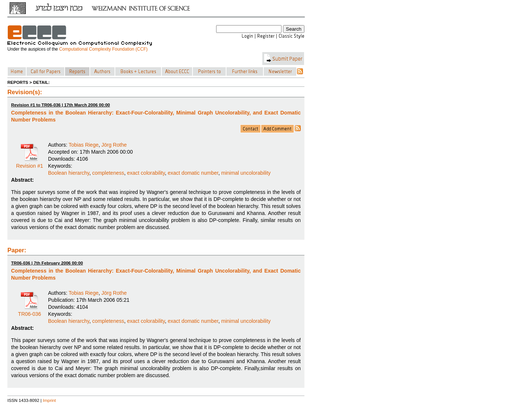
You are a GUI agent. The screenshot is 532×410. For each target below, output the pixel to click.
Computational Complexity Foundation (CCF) (103, 49)
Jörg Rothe (114, 145)
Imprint (50, 400)
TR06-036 (30, 311)
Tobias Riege (84, 145)
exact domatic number (193, 173)
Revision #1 (29, 163)
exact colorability (146, 173)
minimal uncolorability (246, 173)
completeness (108, 173)
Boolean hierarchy (69, 173)
